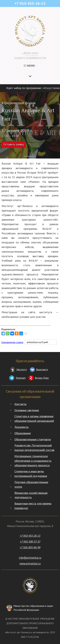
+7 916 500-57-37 (30, 541)
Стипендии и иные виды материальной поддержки (31, 474)
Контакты (20, 404)
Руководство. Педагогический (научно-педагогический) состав (34, 448)
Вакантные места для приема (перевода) (33, 506)
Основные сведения (27, 410)
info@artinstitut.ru (30, 558)
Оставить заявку (14, 144)
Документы (21, 427)
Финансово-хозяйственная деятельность (31, 495)
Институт (22, 369)
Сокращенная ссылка (12, 342)
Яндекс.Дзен (42, 378)
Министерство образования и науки (33, 608)
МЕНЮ (29, 66)
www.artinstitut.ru (30, 563)
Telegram (21, 378)
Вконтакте (42, 369)
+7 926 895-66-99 (30, 547)
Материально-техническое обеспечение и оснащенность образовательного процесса (33, 461)
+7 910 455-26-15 (30, 536)
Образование (23, 433)
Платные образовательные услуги (31, 484)
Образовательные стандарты (33, 439)
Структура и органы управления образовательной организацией (34, 419)
